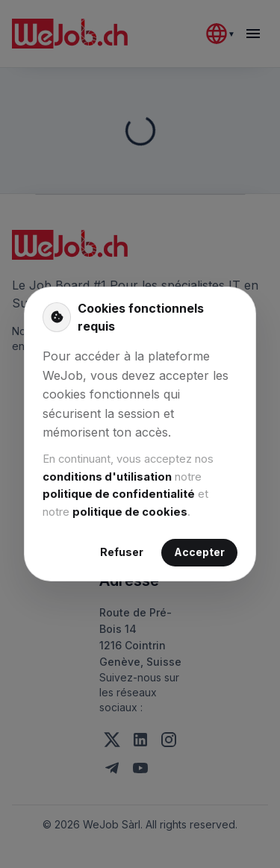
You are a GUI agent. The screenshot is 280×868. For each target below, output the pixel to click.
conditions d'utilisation (107, 477)
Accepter (199, 553)
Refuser (122, 553)
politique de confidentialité (119, 494)
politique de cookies (130, 512)
